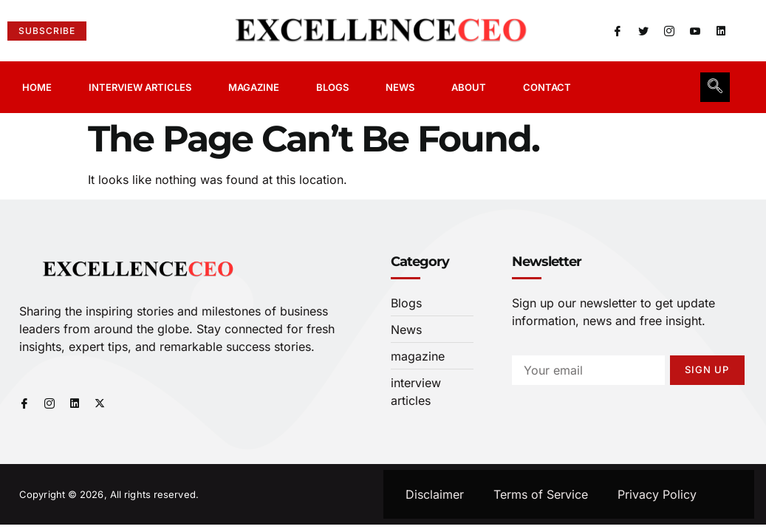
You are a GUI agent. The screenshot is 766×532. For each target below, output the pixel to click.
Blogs (332, 87)
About (469, 87)
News (400, 87)
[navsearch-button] (715, 87)
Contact (547, 87)
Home (37, 87)
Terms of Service (541, 494)
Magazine (254, 87)
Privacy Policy (657, 494)
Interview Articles (140, 87)
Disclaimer (435, 494)
